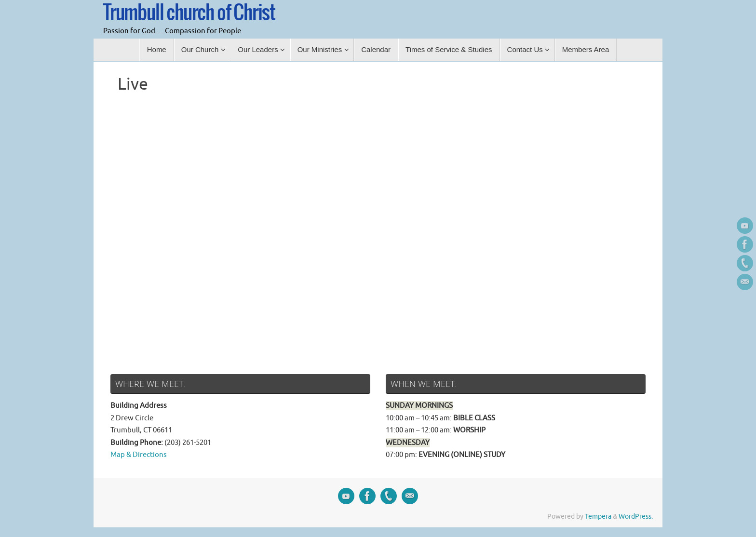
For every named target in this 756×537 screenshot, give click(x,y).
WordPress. (636, 517)
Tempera (598, 517)
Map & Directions (139, 455)
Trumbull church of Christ (189, 13)
